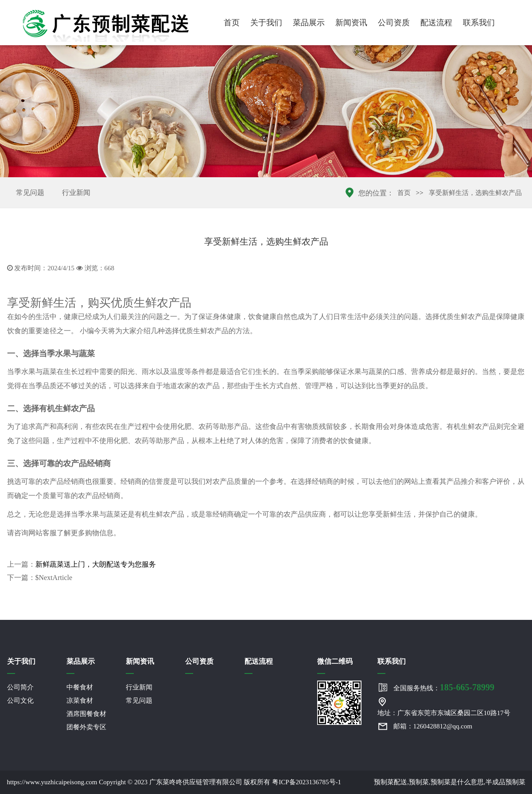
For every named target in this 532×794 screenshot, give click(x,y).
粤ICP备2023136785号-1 (307, 782)
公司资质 (394, 23)
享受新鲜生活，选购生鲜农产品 (475, 193)
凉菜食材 (80, 701)
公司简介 (20, 687)
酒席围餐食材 (86, 714)
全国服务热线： (444, 687)
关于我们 (266, 23)
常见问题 (30, 193)
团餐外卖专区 (86, 727)
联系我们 (479, 23)
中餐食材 (80, 687)
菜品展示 (309, 23)
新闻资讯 (351, 23)
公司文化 (20, 701)
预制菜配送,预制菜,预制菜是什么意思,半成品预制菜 (449, 782)
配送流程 (436, 23)
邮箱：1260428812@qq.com (433, 726)
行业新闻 (76, 193)
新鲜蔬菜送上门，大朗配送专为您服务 (96, 564)
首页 (232, 23)
